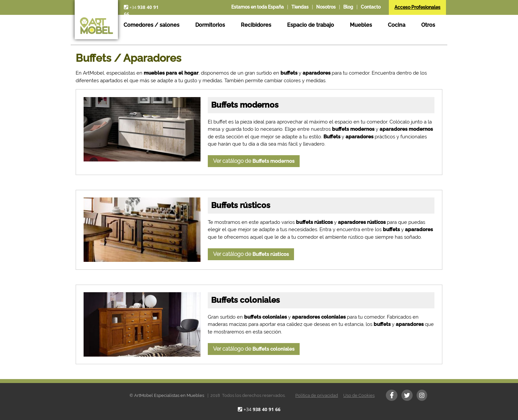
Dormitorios (210, 25)
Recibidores (256, 25)
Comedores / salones (151, 25)
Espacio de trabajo (311, 25)
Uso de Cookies (359, 395)
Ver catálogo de (254, 161)
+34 (262, 409)
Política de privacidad (317, 395)
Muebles (361, 25)
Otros (428, 25)
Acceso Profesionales (417, 7)
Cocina (397, 25)
